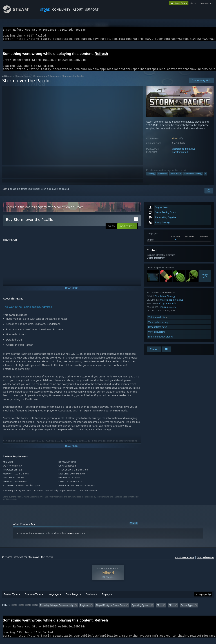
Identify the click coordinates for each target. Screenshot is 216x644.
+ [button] (205, 178)
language (205, 3)
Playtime (90, 598)
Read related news (158, 331)
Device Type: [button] (187, 610)
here (69, 538)
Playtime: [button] (85, 610)
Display (106, 598)
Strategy (151, 178)
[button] (127, 230)
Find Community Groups (161, 341)
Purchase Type (33, 598)
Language (53, 598)
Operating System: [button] (141, 610)
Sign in (6, 193)
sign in (193, 3)
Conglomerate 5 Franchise (46, 80)
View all (134, 527)
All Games (7, 80)
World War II (175, 178)
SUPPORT (92, 10)
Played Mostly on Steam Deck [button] (110, 610)
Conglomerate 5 (180, 156)
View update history (158, 326)
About (78, 10)
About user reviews (185, 562)
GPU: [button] (171, 610)
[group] (108, 610)
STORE (45, 10)
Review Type (11, 598)
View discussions (157, 336)
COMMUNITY (61, 10)
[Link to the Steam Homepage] (19, 12)
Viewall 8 (205, 280)
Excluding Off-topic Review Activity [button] (57, 610)
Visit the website (158, 322)
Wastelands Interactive (183, 153)
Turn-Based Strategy (193, 178)
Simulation (162, 178)
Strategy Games (23, 80)
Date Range (72, 598)
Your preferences (205, 562)
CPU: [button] (159, 610)
